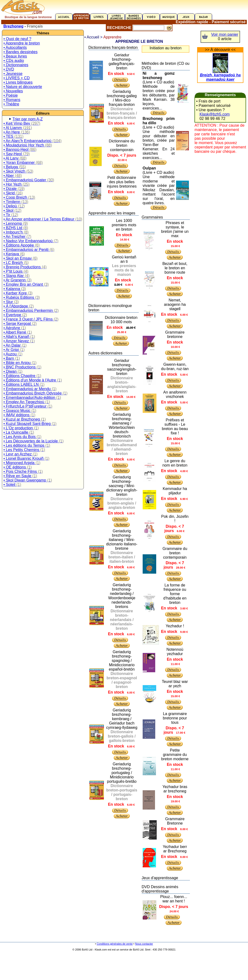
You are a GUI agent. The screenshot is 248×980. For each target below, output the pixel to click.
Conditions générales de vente (115, 944)
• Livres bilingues (18, 82)
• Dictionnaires (16, 65)
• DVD (9, 69)
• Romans (12, 100)
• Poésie (11, 95)
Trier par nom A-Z (28, 119)
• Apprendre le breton (22, 43)
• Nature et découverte (23, 87)
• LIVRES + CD (16, 78)
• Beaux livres (15, 56)
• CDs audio (14, 61)
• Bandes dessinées (20, 52)
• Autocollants (15, 48)
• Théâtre (11, 104)
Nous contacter (144, 944)
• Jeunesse (13, 74)
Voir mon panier (225, 34)
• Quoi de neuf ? (17, 39)
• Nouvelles (13, 91)
